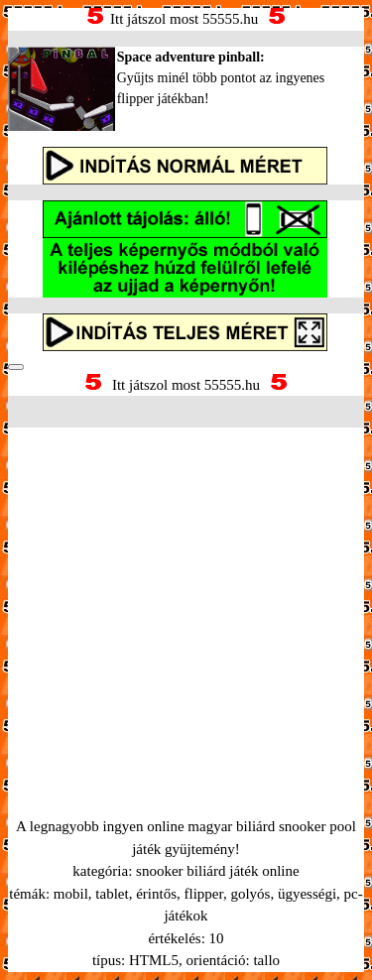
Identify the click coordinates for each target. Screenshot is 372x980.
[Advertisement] (186, 598)
